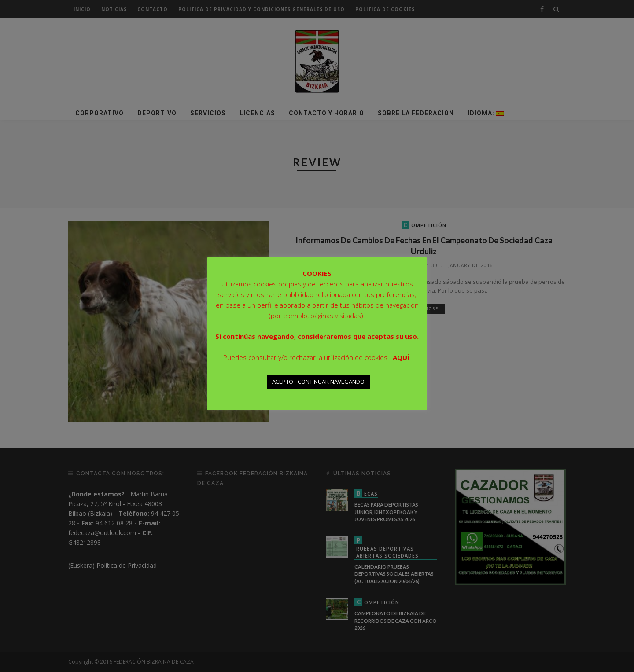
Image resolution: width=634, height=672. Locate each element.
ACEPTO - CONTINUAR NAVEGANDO (318, 382)
